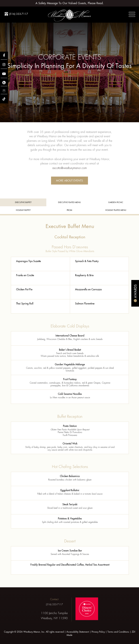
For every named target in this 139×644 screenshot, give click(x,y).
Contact (54, 599)
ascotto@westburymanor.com (69, 168)
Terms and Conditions (118, 632)
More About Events (70, 181)
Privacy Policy (98, 632)
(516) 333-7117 (54, 604)
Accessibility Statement (78, 632)
